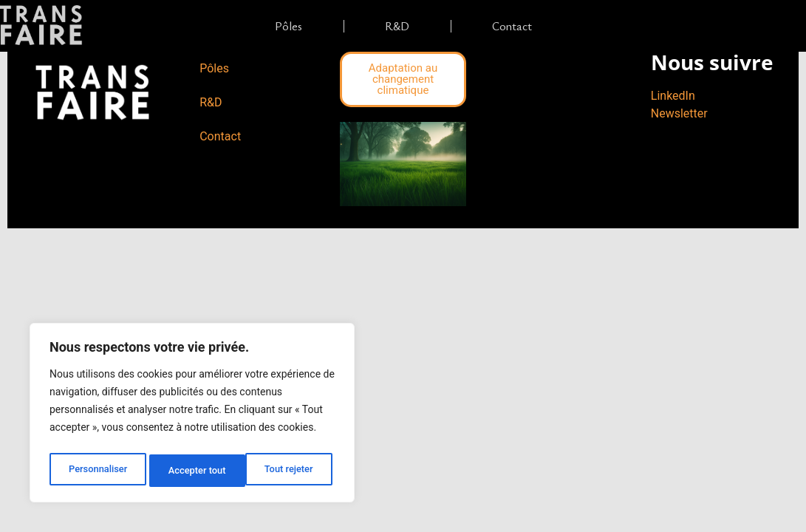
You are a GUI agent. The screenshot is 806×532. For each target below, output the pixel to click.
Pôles (288, 26)
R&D (397, 26)
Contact (512, 26)
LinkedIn (673, 96)
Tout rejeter (193, 471)
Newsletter (679, 113)
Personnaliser (97, 471)
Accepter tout (288, 471)
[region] (192, 416)
